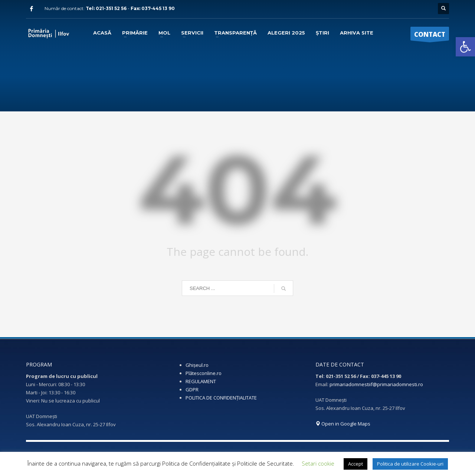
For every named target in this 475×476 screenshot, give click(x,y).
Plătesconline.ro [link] (204, 373)
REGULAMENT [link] (201, 381)
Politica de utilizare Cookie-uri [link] (410, 464)
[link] (465, 47)
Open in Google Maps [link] (343, 424)
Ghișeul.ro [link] (197, 365)
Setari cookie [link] (318, 463)
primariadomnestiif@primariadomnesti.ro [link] (376, 384)
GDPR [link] (192, 389)
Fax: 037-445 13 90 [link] (153, 8)
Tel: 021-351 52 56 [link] (107, 8)
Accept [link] (356, 464)
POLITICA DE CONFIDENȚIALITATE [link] (221, 398)
